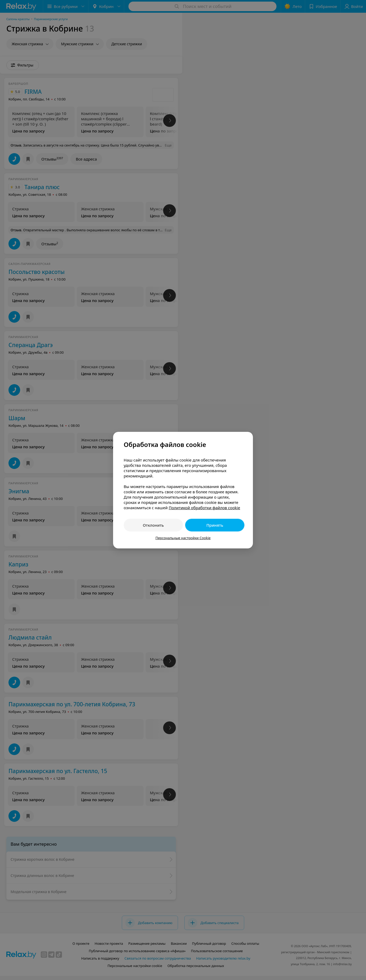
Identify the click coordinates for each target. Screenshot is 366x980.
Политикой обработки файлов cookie (204, 508)
